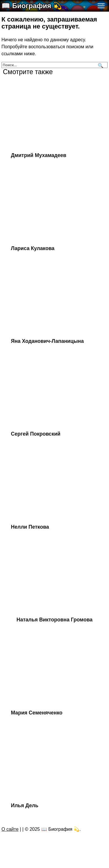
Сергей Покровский (36, 434)
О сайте (10, 829)
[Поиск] (100, 65)
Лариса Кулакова (33, 248)
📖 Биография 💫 (32, 6)
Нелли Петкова (30, 527)
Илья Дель (25, 805)
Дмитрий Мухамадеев (39, 155)
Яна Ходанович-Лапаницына (48, 341)
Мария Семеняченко (37, 713)
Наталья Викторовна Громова (55, 620)
